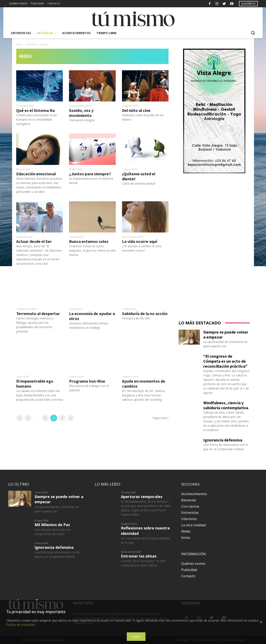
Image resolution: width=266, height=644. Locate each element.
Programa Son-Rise (87, 381)
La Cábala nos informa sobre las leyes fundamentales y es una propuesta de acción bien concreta (39, 395)
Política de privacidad (21, 625)
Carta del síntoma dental (139, 184)
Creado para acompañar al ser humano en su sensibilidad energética (37, 119)
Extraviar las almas (139, 556)
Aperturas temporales (142, 497)
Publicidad (189, 570)
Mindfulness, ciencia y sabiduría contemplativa (226, 405)
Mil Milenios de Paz (52, 525)
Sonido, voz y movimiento (81, 113)
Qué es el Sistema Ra (35, 110)
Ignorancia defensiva (223, 440)
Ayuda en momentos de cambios (144, 384)
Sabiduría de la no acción (145, 313)
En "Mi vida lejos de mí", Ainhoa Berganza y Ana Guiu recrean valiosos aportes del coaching (143, 395)
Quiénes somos (193, 564)
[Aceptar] (261, 622)
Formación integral (82, 120)
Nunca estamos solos (89, 241)
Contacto (188, 576)
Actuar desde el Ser (34, 241)
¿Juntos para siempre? (90, 174)
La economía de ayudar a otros (92, 316)
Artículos (32, 44)
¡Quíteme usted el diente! (139, 176)
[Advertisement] (214, 242)
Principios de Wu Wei (136, 318)
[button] (253, 33)
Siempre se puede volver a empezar (226, 334)
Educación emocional (36, 174)
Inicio (19, 44)
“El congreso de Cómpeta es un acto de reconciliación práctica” (225, 361)
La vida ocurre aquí (140, 241)
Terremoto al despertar (38, 313)
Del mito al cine (136, 110)
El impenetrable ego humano (35, 384)
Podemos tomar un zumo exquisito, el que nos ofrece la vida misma (92, 250)
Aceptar (136, 637)
